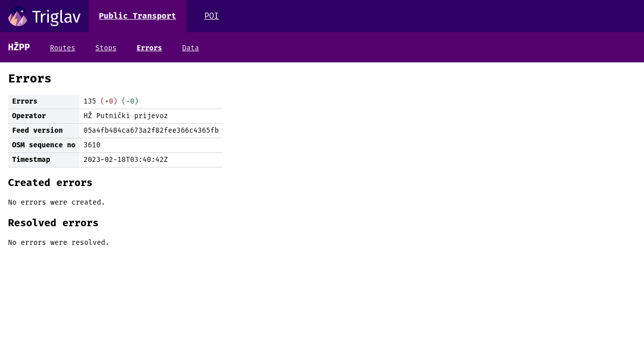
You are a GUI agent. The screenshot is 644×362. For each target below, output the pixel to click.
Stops (106, 48)
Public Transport (137, 16)
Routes (62, 48)
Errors (149, 48)
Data (191, 48)
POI (212, 16)
